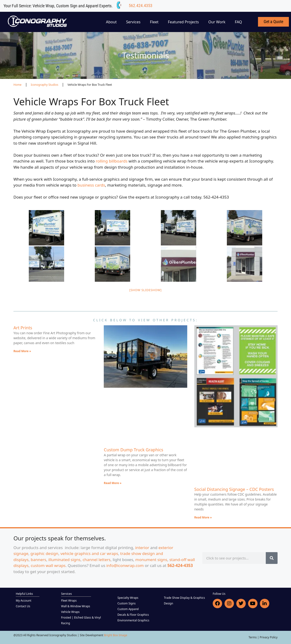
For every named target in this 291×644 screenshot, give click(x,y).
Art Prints (23, 328)
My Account (24, 601)
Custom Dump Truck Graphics (133, 450)
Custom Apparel (128, 609)
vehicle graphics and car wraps (89, 553)
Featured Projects (183, 22)
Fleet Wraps (69, 601)
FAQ (238, 22)
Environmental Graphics (133, 620)
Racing (66, 623)
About (111, 22)
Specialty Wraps (128, 598)
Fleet (154, 22)
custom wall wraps (48, 565)
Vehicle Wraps (70, 612)
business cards (91, 185)
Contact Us (23, 606)
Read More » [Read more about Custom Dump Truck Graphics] (113, 483)
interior (142, 548)
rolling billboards (112, 161)
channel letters (97, 560)
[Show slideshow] (146, 290)
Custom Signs (127, 603)
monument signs (151, 560)
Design (168, 603)
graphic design (44, 553)
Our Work (217, 22)
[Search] (272, 558)
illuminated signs (64, 560)
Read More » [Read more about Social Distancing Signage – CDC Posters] (203, 517)
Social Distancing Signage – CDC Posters (234, 489)
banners (38, 560)
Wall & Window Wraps (76, 606)
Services (133, 22)
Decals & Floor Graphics (133, 615)
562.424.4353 (141, 6)
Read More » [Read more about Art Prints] (22, 351)
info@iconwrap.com (125, 565)
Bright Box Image (116, 635)
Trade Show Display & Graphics (184, 598)
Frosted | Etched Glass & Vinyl (81, 618)
